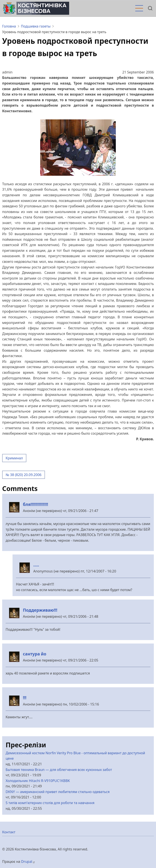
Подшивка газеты (36, 26)
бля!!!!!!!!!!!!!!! (36, 504)
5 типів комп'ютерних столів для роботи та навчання (50, 803)
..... (36, 565)
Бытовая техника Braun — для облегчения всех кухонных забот (59, 770)
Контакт (9, 832)
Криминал (14, 458)
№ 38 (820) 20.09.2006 (24, 475)
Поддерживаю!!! (40, 610)
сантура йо (35, 654)
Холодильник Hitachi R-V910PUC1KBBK (38, 781)
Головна (9, 26)
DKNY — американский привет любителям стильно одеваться (58, 792)
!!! (25, 698)
